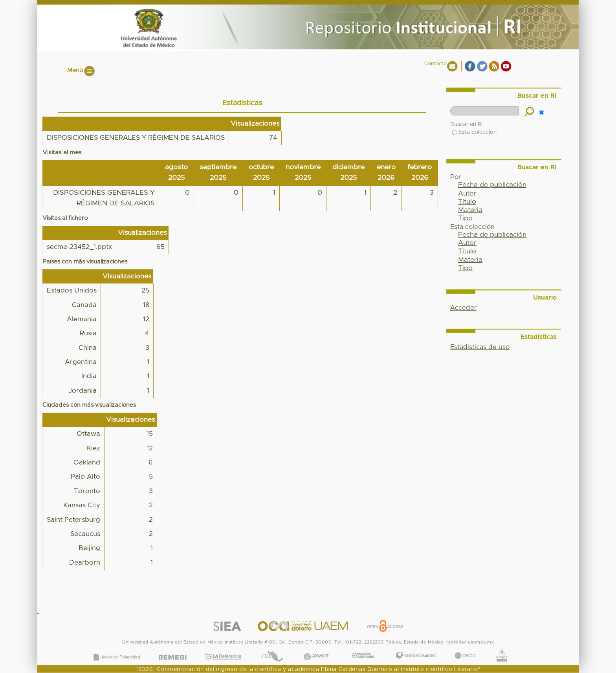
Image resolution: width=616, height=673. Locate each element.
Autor (467, 194)
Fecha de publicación (492, 185)
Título (467, 202)
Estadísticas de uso (480, 347)
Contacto (435, 64)
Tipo (465, 218)
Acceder (463, 308)
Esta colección (474, 132)
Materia (470, 210)
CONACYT (316, 649)
